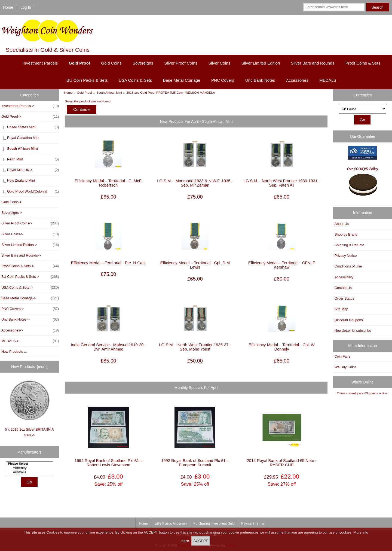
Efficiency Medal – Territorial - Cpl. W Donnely (282, 347)
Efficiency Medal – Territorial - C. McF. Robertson (108, 183)
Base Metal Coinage (182, 80)
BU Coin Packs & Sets (87, 80)
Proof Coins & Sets (363, 63)
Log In (26, 7)
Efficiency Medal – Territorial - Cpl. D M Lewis (195, 265)
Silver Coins (219, 63)
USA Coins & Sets (135, 80)
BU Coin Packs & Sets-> (30, 277)
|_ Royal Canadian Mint (20, 138)
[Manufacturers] (29, 468)
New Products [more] (29, 367)
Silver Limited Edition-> (30, 245)
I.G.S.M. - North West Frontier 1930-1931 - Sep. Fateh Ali (282, 183)
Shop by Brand (346, 234)
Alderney (30, 468)
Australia (30, 472)
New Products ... (14, 351)
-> (30, 117)
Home (8, 7)
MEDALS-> (30, 341)
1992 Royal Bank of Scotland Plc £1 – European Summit (195, 463)
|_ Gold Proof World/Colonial (30, 191)
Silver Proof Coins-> (30, 223)
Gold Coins (111, 63)
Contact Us (343, 288)
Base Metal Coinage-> (30, 298)
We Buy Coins (346, 367)
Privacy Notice (346, 256)
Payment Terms (252, 523)
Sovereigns (143, 63)
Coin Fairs (342, 356)
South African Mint (109, 92)
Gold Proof (85, 92)
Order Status (344, 298)
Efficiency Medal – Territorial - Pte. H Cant (108, 263)
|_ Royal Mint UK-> (30, 170)
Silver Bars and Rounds (313, 63)
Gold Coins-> (12, 202)
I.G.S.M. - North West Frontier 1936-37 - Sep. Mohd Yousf (195, 347)
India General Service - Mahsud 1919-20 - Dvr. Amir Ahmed (108, 347)
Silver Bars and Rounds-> (21, 255)
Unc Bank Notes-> (30, 319)
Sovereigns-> (12, 213)
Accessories (297, 80)
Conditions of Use (348, 266)
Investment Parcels (40, 63)
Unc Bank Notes (260, 80)
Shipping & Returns (350, 245)
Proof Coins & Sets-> (30, 266)
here (185, 543)
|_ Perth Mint (30, 159)
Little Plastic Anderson (171, 523)
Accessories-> (30, 330)
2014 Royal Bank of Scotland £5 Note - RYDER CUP (281, 463)
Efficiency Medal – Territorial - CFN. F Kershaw (282, 265)
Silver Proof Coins (181, 63)
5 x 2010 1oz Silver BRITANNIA (30, 406)
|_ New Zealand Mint (18, 180)
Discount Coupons (349, 320)
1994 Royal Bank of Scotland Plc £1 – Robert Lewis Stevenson (108, 463)
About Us (342, 224)
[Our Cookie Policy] (363, 183)
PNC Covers (223, 80)
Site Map (341, 309)
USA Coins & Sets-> (30, 288)
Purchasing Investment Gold (214, 523)
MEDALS (328, 80)
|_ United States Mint (30, 127)
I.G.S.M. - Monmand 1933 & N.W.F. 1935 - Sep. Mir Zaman (195, 183)
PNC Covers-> (30, 309)
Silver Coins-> (30, 234)
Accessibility (344, 277)
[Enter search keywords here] (334, 7)
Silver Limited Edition (261, 63)
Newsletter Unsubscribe (353, 331)
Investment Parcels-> (30, 106)
